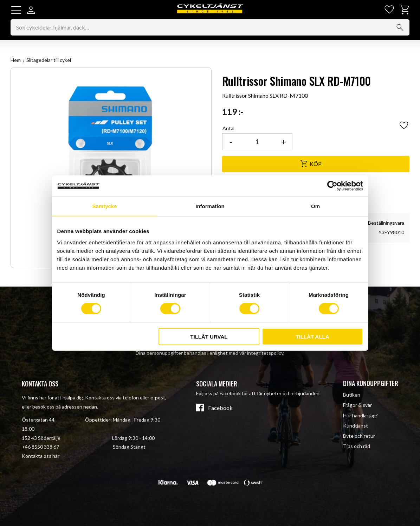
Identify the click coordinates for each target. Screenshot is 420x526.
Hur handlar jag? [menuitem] (360, 415)
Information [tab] (210, 206)
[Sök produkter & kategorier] (210, 28)
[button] (16, 10)
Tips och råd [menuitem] (357, 446)
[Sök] (400, 28)
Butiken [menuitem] (352, 395)
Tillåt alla (312, 336)
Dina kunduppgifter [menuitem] (371, 383)
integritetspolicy (265, 353)
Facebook (220, 408)
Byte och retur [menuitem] (359, 436)
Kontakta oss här (41, 456)
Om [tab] (315, 206)
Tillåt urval (209, 336)
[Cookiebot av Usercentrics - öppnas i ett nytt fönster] (332, 186)
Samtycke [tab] (104, 206)
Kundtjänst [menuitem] (356, 426)
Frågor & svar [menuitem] (357, 405)
